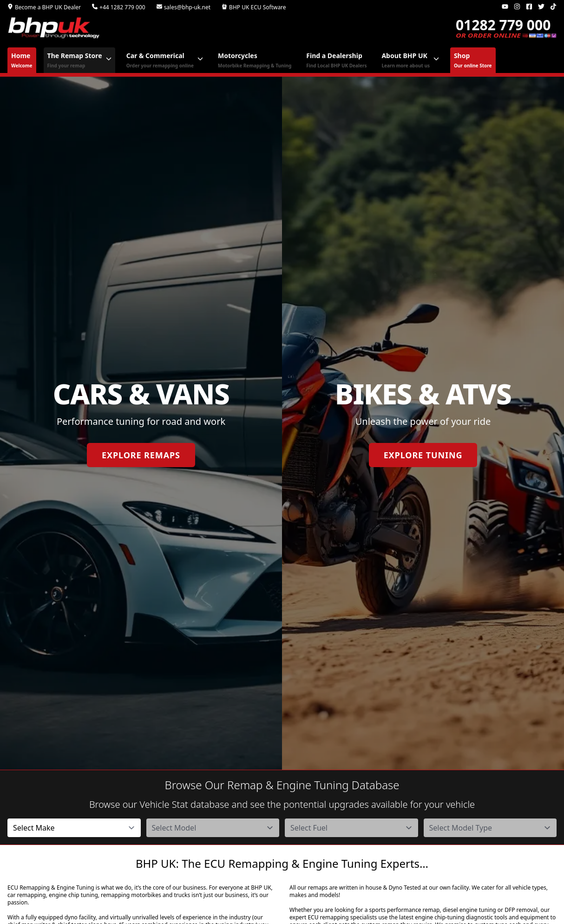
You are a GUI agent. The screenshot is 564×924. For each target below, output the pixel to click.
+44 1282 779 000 (119, 7)
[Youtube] (505, 6)
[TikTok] (553, 6)
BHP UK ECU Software (254, 7)
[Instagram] (517, 6)
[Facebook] (529, 6)
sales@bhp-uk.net (184, 7)
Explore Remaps (141, 455)
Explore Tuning (423, 455)
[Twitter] (541, 6)
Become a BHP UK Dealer (44, 7)
